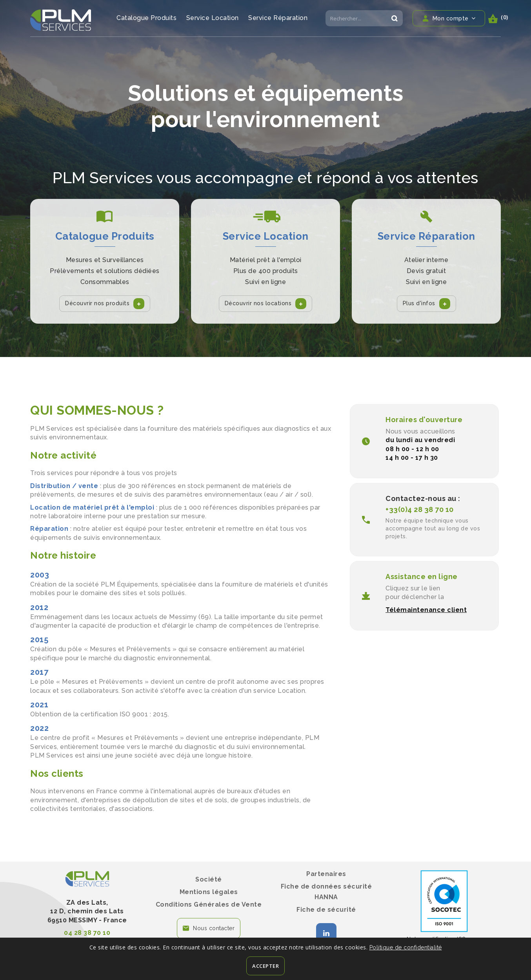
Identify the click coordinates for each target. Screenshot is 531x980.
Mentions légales (209, 892)
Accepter (265, 966)
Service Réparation (278, 18)
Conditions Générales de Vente (209, 904)
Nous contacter (214, 928)
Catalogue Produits (146, 18)
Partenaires (326, 874)
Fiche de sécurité (326, 910)
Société (209, 879)
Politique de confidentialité (406, 947)
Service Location (213, 18)
